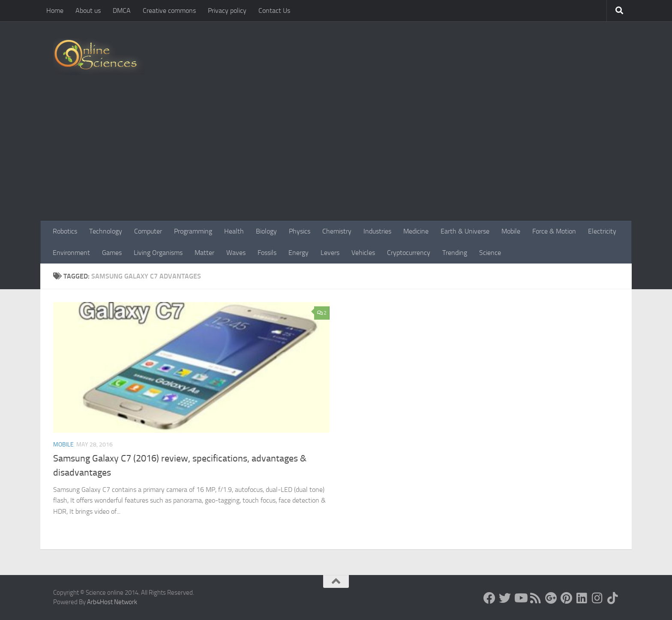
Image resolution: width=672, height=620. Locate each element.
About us (88, 10)
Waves (236, 253)
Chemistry (337, 231)
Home (55, 10)
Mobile (511, 231)
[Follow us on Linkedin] (582, 598)
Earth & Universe (465, 231)
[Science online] (489, 598)
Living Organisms (158, 253)
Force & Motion (554, 231)
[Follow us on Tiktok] (613, 598)
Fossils (267, 253)
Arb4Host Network (112, 602)
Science (490, 253)
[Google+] (551, 598)
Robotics (65, 231)
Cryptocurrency (409, 253)
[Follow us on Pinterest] (567, 598)
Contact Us (274, 10)
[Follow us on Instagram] (597, 598)
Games (112, 253)
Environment (71, 253)
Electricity (602, 231)
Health (234, 231)
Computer (148, 231)
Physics (300, 231)
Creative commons (169, 10)
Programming (193, 231)
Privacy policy (227, 10)
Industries (377, 231)
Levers (330, 253)
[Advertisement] (336, 156)
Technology (106, 231)
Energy (298, 253)
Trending (455, 253)
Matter (204, 253)
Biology (266, 231)
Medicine (416, 231)
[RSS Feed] (536, 598)
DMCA (122, 10)
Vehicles (363, 253)
